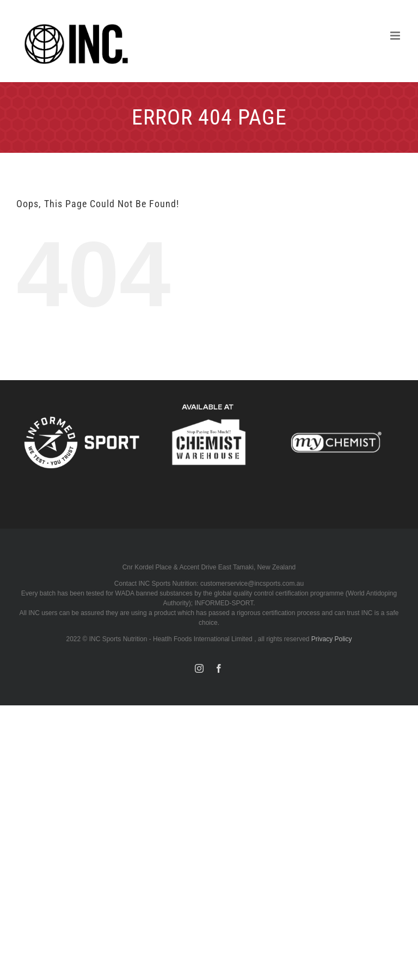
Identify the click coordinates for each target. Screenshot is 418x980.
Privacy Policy (332, 639)
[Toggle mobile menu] (396, 36)
